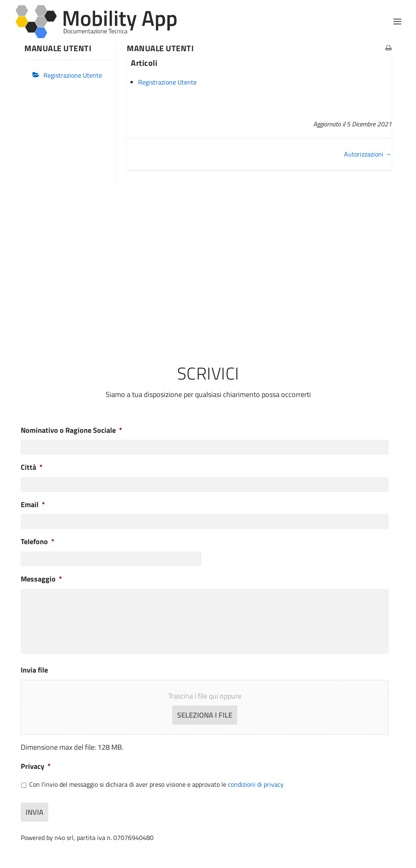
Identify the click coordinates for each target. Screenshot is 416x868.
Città (32, 467)
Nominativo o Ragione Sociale (71, 430)
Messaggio (41, 579)
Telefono (38, 541)
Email (33, 505)
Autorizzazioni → (368, 154)
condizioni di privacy (256, 784)
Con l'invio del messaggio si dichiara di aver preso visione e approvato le (156, 784)
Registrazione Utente (73, 75)
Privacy (36, 766)
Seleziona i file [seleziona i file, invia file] (205, 715)
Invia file (34, 670)
